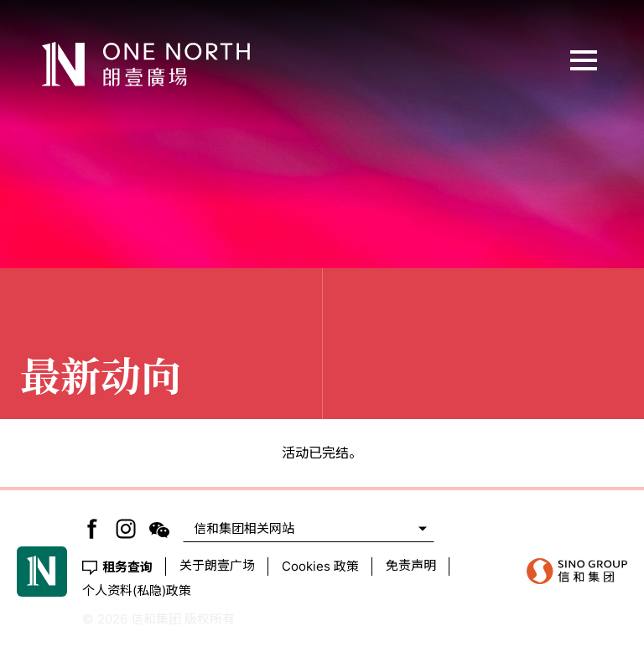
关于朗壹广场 (217, 565)
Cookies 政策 (320, 566)
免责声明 (411, 565)
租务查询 (127, 566)
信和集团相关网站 (244, 528)
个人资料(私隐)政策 (137, 590)
